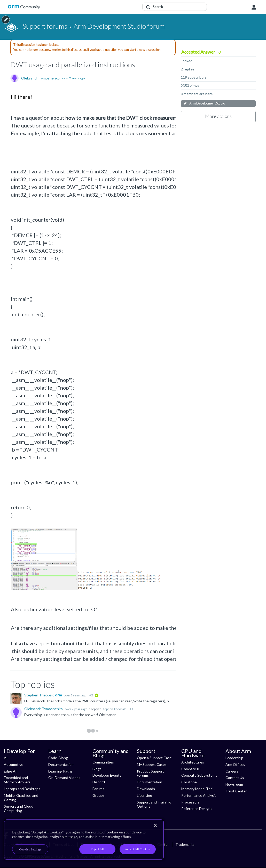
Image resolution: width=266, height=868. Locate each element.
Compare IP (191, 769)
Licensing (144, 795)
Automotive (14, 764)
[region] (84, 840)
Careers (232, 771)
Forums (98, 789)
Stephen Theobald (40, 695)
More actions (218, 116)
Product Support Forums (150, 773)
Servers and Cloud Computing (19, 808)
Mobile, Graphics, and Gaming (21, 798)
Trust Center (236, 791)
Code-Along (58, 758)
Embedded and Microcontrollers (17, 780)
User (254, 7)
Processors (190, 802)
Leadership (234, 758)
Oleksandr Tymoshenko (40, 78)
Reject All (97, 849)
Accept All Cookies (138, 849)
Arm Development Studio (207, 103)
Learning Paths (60, 771)
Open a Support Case (154, 758)
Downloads (146, 789)
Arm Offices (235, 764)
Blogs (97, 769)
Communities (103, 762)
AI (6, 758)
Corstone (189, 782)
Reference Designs (197, 809)
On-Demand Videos (64, 778)
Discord (99, 782)
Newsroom (234, 784)
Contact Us (235, 778)
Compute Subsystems (199, 775)
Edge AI (10, 771)
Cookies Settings (30, 849)
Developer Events (107, 775)
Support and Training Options (154, 804)
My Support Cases (152, 764)
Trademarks (185, 844)
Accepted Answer (199, 52)
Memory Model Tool (197, 789)
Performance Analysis (199, 795)
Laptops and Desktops (22, 789)
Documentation (61, 764)
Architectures (193, 762)
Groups (99, 795)
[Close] (155, 825)
